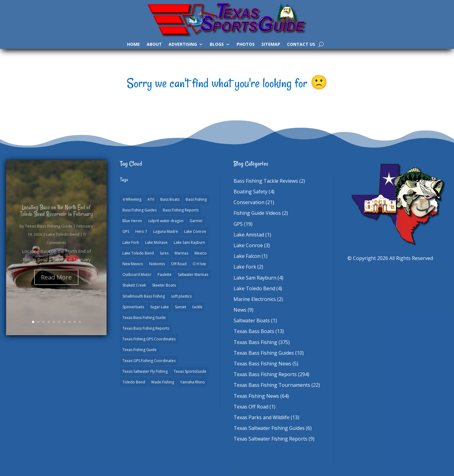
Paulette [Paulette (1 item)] (165, 275)
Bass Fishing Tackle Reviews (266, 181)
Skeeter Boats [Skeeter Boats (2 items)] (164, 285)
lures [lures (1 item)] (164, 253)
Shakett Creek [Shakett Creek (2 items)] (134, 285)
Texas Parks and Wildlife (262, 417)
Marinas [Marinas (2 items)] (182, 253)
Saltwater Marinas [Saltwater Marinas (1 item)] (193, 275)
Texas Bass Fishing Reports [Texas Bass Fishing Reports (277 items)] (146, 328)
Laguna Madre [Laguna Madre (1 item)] (166, 231)
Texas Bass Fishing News (262, 364)
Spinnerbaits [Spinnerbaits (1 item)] (133, 307)
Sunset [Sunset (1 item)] (181, 307)
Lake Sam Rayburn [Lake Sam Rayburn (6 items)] (189, 242)
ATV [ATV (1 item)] (151, 199)
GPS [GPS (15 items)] (126, 231)
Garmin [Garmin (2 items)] (196, 221)
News (240, 310)
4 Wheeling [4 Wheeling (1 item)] (132, 199)
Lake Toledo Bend (63, 240)
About (154, 45)
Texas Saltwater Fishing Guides (269, 428)
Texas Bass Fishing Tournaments (272, 385)
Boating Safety (251, 192)
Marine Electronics (255, 299)
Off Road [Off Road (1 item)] (179, 264)
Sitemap (271, 45)
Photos (246, 45)
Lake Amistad (249, 235)
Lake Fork (245, 267)
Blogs (217, 45)
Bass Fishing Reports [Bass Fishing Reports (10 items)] (181, 210)
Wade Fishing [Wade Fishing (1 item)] (163, 382)
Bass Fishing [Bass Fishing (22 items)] (196, 199)
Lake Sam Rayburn (255, 278)
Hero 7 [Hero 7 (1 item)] (141, 231)
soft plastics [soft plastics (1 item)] (181, 296)
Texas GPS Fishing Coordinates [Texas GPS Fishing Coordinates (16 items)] (149, 361)
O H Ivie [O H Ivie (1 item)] (199, 264)
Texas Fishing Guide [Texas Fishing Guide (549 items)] (140, 350)
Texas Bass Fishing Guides (264, 353)
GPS (238, 224)
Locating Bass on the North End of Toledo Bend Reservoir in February (56, 217)
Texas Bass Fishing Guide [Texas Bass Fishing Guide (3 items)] (144, 318)
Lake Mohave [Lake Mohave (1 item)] (156, 242)
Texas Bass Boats (254, 331)
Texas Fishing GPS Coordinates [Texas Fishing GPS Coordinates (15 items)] (149, 339)
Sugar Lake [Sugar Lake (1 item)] (160, 307)
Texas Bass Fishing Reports (265, 374)
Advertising (183, 45)
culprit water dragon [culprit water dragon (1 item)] (166, 221)
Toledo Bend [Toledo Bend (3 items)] (134, 382)
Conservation (249, 202)
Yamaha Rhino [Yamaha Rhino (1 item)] (192, 382)
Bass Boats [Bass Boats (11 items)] (170, 199)
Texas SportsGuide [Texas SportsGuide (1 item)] (190, 371)
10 (80, 322)
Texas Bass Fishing (255, 342)
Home (133, 45)
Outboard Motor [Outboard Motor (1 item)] (137, 275)
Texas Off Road (251, 407)
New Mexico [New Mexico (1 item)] (133, 264)
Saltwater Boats (252, 320)
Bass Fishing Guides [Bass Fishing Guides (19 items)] (140, 210)
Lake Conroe (248, 245)
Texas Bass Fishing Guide (49, 232)
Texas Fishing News (256, 396)
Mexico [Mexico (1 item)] (201, 253)
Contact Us (301, 45)
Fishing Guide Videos (257, 213)
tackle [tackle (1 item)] (197, 307)
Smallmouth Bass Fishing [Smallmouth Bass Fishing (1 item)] (144, 296)
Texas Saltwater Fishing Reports (271, 439)
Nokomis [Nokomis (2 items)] (157, 264)
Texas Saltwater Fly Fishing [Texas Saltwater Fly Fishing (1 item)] (145, 371)
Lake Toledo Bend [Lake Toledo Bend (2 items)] (138, 253)
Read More (56, 283)
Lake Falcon (247, 256)
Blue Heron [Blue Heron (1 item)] (132, 221)
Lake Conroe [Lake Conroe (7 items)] (195, 231)
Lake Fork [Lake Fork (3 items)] (131, 242)
